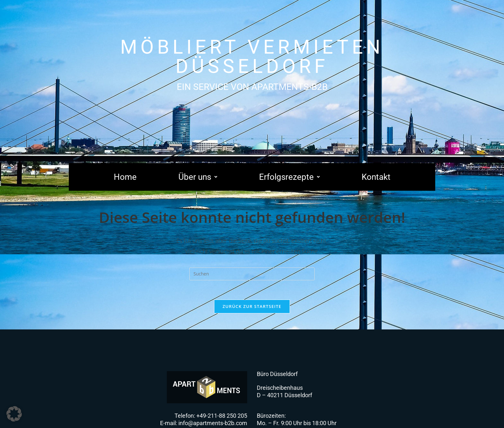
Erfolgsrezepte (289, 177)
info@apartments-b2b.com (213, 423)
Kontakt (376, 177)
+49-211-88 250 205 (222, 416)
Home (125, 177)
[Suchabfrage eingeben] (252, 274)
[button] (198, 177)
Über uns (198, 177)
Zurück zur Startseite (252, 306)
